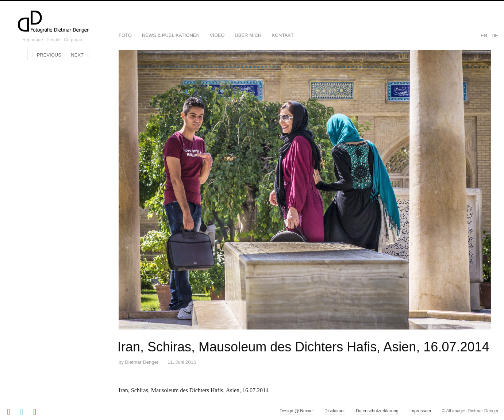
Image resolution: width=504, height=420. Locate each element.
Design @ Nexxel (297, 411)
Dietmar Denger (142, 362)
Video (217, 35)
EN (484, 36)
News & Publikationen (171, 35)
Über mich (248, 35)
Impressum (420, 411)
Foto (125, 35)
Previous (49, 55)
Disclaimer (335, 411)
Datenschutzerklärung (377, 411)
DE (495, 36)
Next (77, 55)
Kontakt (282, 35)
